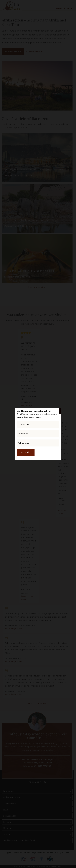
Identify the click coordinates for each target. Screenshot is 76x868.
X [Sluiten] (60, 411)
